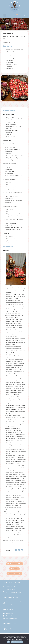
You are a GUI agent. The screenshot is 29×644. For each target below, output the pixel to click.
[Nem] (27, 639)
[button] (5, 15)
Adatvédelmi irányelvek (17, 642)
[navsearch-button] (25, 15)
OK (8, 642)
